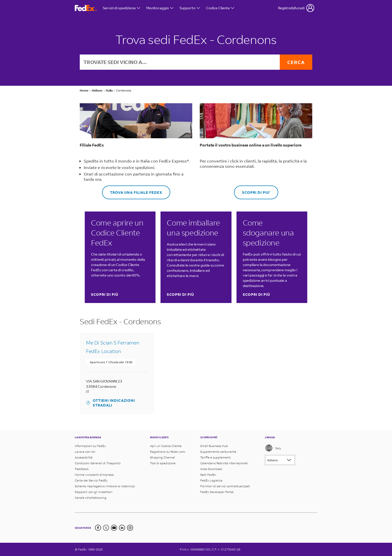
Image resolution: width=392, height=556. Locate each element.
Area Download (211, 469)
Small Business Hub (214, 446)
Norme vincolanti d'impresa (94, 475)
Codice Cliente (220, 8)
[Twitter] (106, 528)
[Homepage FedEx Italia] (86, 8)
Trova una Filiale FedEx (132, 190)
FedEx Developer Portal (217, 492)
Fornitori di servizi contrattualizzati (225, 486)
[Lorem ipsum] (280, 460)
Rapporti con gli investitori (94, 492)
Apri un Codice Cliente (166, 446)
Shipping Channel (162, 457)
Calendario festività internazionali (224, 463)
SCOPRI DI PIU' (252, 190)
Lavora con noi (85, 452)
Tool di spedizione (163, 463)
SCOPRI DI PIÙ (105, 294)
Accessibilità (84, 457)
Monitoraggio (160, 8)
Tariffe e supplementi (215, 457)
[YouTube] (114, 528)
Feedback (82, 469)
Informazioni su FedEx (90, 446)
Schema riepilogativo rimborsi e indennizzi (105, 486)
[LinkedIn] (122, 528)
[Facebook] (98, 528)
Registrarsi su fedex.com (168, 452)
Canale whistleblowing (91, 498)
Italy (273, 448)
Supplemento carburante (218, 452)
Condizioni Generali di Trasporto (98, 463)
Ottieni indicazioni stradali (110, 403)
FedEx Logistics (211, 480)
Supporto (190, 8)
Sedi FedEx (208, 475)
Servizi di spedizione (121, 8)
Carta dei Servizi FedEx (91, 480)
